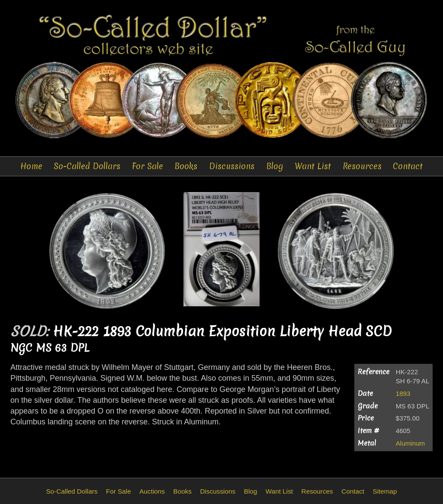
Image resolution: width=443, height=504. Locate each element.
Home (31, 166)
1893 (403, 393)
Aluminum (411, 443)
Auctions (152, 491)
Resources (362, 166)
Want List (313, 166)
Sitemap (385, 491)
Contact (408, 166)
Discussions (232, 166)
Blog (275, 166)
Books (186, 166)
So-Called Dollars (87, 166)
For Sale (148, 166)
